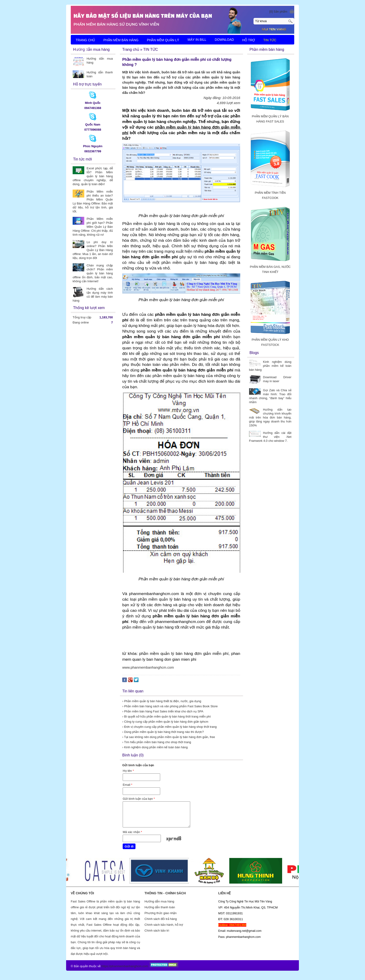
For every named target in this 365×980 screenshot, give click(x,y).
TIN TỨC (270, 40)
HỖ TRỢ (249, 40)
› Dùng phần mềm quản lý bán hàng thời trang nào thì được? (163, 732)
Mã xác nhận (132, 832)
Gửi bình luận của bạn (139, 799)
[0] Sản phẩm (278, 12)
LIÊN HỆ (82, 50)
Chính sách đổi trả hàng (161, 919)
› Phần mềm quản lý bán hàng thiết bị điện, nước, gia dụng (162, 701)
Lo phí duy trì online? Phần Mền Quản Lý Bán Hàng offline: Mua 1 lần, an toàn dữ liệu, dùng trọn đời (93, 250)
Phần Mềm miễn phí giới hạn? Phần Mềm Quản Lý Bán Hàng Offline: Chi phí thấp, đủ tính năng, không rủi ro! (93, 227)
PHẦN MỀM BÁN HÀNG (121, 40)
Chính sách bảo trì (157, 931)
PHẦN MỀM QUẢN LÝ (163, 40)
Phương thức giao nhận (161, 913)
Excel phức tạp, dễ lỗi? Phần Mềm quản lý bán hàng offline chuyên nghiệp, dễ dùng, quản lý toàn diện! (93, 176)
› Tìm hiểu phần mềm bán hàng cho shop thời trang (157, 742)
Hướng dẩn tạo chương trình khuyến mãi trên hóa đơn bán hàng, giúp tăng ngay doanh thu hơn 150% (270, 417)
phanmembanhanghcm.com (129, 966)
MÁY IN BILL (197, 40)
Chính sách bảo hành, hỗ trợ (164, 925)
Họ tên (128, 771)
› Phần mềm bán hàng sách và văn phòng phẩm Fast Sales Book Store (170, 706)
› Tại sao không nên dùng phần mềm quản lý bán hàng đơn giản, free (169, 737)
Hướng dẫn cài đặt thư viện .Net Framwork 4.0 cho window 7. (270, 437)
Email (127, 785)
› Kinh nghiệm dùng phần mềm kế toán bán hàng (155, 747)
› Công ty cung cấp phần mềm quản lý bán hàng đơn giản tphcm (165, 722)
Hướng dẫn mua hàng (159, 901)
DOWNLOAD (224, 40)
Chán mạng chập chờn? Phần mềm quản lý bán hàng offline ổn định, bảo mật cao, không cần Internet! (93, 273)
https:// (106, 966)
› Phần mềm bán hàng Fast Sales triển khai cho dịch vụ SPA (163, 711)
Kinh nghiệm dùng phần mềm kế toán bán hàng (270, 366)
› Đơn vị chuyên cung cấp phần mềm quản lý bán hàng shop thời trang (169, 727)
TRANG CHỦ (85, 40)
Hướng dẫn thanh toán (160, 907)
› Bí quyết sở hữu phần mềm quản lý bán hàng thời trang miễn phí (166, 716)
